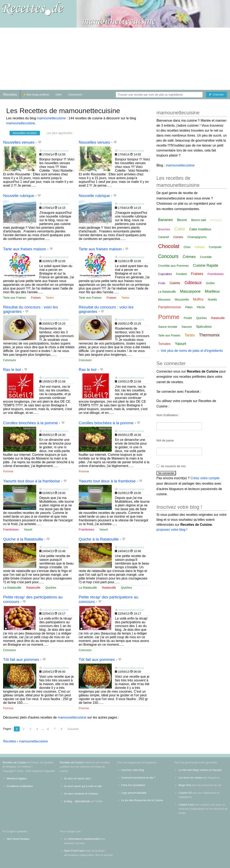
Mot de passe (165, 440)
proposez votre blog (171, 530)
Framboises (11, 529)
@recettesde (82, 801)
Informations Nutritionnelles (84, 839)
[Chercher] (216, 95)
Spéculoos (204, 327)
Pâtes (189, 307)
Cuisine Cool (186, 805)
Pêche (201, 307)
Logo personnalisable (134, 793)
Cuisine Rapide (206, 265)
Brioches (164, 229)
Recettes (10, 95)
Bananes (166, 220)
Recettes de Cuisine (14, 762)
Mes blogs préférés (36, 95)
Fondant (181, 274)
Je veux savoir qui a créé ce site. (83, 786)
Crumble (206, 257)
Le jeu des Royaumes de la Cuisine (142, 800)
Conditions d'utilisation (20, 786)
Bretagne (216, 220)
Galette (175, 283)
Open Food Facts (74, 851)
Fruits (162, 283)
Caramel (164, 237)
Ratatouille (33, 588)
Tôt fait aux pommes (21, 660)
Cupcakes (165, 274)
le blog (68, 801)
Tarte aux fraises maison (25, 249)
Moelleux (212, 291)
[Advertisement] (115, 59)
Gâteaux (193, 283)
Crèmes (189, 257)
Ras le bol (12, 370)
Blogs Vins (185, 785)
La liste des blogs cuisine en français (200, 770)
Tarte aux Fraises (14, 298)
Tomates (164, 344)
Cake (180, 229)
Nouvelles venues (19, 142)
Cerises (178, 237)
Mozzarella (182, 300)
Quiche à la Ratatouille (23, 539)
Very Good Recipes (18, 839)
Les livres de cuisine (190, 778)
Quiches (51, 588)
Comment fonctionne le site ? (138, 778)
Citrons (200, 247)
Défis (59, 95)
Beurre (182, 220)
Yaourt (28, 529)
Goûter (210, 283)
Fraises (36, 298)
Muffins (198, 299)
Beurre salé (199, 220)
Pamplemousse (170, 307)
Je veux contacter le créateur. (81, 794)
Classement (75, 95)
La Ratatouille (12, 588)
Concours (10, 360)
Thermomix (209, 335)
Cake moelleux (200, 229)
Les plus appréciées (60, 133)
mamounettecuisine (51, 118)
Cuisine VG (185, 793)
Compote (215, 247)
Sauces (187, 327)
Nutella (212, 300)
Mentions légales (17, 778)
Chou (187, 247)
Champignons (197, 237)
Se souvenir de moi (173, 466)
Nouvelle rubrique (19, 196)
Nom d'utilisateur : (168, 415)
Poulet (188, 318)
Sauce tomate (168, 327)
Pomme (8, 471)
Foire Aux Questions (133, 785)
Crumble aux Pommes (173, 266)
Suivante (73, 729)
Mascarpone (190, 291)
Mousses (164, 299)
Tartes (50, 298)
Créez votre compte (205, 478)
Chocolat (169, 246)
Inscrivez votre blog (133, 770)
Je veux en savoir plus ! (78, 778)
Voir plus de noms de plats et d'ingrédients (192, 351)
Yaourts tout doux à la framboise (32, 481)
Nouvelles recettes (25, 133)
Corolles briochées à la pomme (30, 423)
